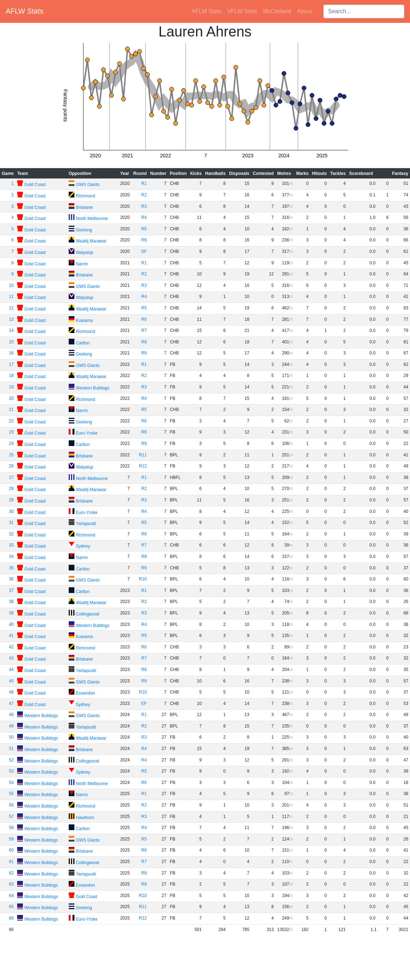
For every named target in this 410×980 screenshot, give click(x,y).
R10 (143, 579)
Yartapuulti (86, 524)
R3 (144, 206)
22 (11, 421)
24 (11, 444)
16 (11, 353)
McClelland (277, 11)
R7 (144, 330)
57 (11, 817)
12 (11, 308)
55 (11, 794)
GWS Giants (88, 185)
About (304, 11)
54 (11, 783)
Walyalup (85, 253)
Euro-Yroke (87, 433)
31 (11, 523)
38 (11, 602)
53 (11, 771)
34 (11, 557)
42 (11, 647)
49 (11, 726)
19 (11, 387)
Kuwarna (84, 320)
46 (11, 692)
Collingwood (87, 614)
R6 (144, 240)
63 (11, 884)
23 (11, 432)
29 (11, 500)
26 (11, 466)
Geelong (84, 230)
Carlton (83, 343)
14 (11, 330)
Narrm (82, 264)
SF (144, 251)
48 (11, 715)
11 (11, 297)
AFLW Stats (25, 11)
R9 (144, 353)
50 (11, 737)
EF (144, 704)
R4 (144, 217)
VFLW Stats (242, 11)
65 (11, 907)
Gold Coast (35, 185)
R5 (144, 229)
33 (11, 545)
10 (11, 285)
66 (11, 918)
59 (11, 839)
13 (11, 319)
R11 (143, 455)
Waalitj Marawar (91, 241)
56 (11, 805)
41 (11, 636)
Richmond (86, 196)
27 (11, 477)
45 (11, 681)
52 (11, 760)
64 (11, 896)
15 (11, 342)
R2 (144, 195)
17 (11, 364)
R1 (144, 183)
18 (11, 376)
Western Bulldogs (93, 388)
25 (11, 455)
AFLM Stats (206, 11)
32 (11, 534)
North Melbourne (92, 219)
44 (11, 670)
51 (11, 749)
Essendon (85, 693)
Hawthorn (85, 818)
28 (11, 489)
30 (11, 511)
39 (11, 613)
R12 (143, 466)
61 (11, 862)
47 (11, 704)
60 (11, 850)
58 (11, 828)
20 (11, 398)
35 (11, 568)
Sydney (83, 546)
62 (11, 873)
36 (11, 579)
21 (11, 410)
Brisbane (84, 207)
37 (11, 591)
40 (11, 624)
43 (11, 658)
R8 (144, 342)
